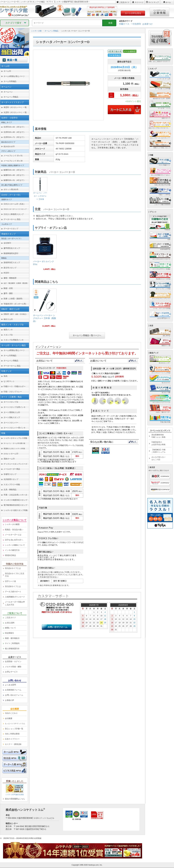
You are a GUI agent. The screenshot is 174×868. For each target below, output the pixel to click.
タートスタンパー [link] (11, 423)
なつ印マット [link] (9, 381)
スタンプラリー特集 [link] (12, 485)
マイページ (139, 2)
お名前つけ (147, 24)
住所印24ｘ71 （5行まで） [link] (14, 137)
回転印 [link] (16, 314)
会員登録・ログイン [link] (13, 661)
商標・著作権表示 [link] (12, 638)
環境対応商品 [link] (10, 555)
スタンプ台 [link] (8, 335)
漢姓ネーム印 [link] (9, 459)
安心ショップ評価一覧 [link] (14, 729)
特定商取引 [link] (9, 633)
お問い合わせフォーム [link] (14, 695)
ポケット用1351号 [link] (11, 189)
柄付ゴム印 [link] (8, 319)
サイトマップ (154, 2)
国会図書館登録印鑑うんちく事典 (158, 436)
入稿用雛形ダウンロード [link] (15, 597)
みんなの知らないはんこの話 (158, 458)
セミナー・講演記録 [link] (13, 744)
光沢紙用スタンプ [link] (11, 479)
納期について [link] (10, 628)
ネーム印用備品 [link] (10, 81)
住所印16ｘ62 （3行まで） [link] (14, 127)
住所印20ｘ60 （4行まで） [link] (14, 132)
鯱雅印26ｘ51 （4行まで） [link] (14, 180)
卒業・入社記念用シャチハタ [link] (15, 495)
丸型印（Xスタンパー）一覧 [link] (15, 112)
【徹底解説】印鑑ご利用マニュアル (158, 451)
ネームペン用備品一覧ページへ (87, 335)
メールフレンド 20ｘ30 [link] (13, 161)
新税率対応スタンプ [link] (12, 263)
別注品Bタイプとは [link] (13, 586)
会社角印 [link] (7, 243)
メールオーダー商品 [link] (12, 469)
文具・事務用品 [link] (10, 490)
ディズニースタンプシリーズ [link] (15, 464)
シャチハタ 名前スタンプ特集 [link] (16, 510)
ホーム (168, 2)
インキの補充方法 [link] (12, 550)
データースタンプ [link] (11, 229)
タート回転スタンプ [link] (12, 417)
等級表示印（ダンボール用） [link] (15, 304)
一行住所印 (136, 24)
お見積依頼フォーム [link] (13, 690)
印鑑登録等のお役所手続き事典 (158, 443)
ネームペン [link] (8, 92)
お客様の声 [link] (9, 700)
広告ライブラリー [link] (12, 739)
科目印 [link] (6, 273)
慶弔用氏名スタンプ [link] (12, 248)
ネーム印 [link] (7, 71)
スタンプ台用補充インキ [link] (14, 340)
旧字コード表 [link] (10, 581)
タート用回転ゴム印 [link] (12, 412)
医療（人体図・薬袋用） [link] (14, 299)
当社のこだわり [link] (11, 713)
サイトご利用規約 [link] (12, 643)
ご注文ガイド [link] (10, 618)
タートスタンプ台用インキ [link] (14, 407)
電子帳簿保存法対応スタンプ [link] (15, 505)
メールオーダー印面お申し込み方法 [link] (15, 603)
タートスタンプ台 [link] (11, 402)
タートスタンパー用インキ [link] (14, 428)
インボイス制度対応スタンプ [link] (15, 500)
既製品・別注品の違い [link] (14, 530)
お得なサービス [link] (11, 672)
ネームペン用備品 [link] (11, 97)
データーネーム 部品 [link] (12, 219)
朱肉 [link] (5, 376)
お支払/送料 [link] (10, 623)
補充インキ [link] (8, 330)
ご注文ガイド (124, 2)
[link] (45, 254)
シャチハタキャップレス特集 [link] (15, 438)
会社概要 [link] (9, 718)
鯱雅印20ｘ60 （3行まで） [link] (14, 175)
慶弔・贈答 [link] (8, 293)
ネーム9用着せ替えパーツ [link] (14, 76)
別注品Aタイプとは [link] (13, 568)
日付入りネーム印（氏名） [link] (14, 204)
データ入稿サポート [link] (13, 592)
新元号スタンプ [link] (10, 268)
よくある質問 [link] (10, 685)
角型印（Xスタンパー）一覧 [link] (15, 107)
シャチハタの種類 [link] (12, 524)
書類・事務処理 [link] (10, 278)
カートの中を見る (133, 13)
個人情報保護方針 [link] (12, 649)
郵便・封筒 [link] (8, 288)
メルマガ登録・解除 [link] (13, 667)
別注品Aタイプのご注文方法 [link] (15, 575)
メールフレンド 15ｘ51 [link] (13, 156)
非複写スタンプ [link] (10, 474)
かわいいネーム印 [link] (11, 454)
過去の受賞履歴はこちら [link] (15, 799)
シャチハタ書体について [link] (15, 545)
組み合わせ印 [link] (9, 146)
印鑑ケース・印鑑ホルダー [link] (14, 386)
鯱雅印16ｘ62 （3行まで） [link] (14, 170)
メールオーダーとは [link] (13, 535)
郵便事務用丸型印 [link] (11, 253)
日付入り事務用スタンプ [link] (14, 214)
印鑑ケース (124, 24)
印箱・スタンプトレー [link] (13, 392)
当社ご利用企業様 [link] (12, 734)
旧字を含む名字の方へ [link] (14, 540)
